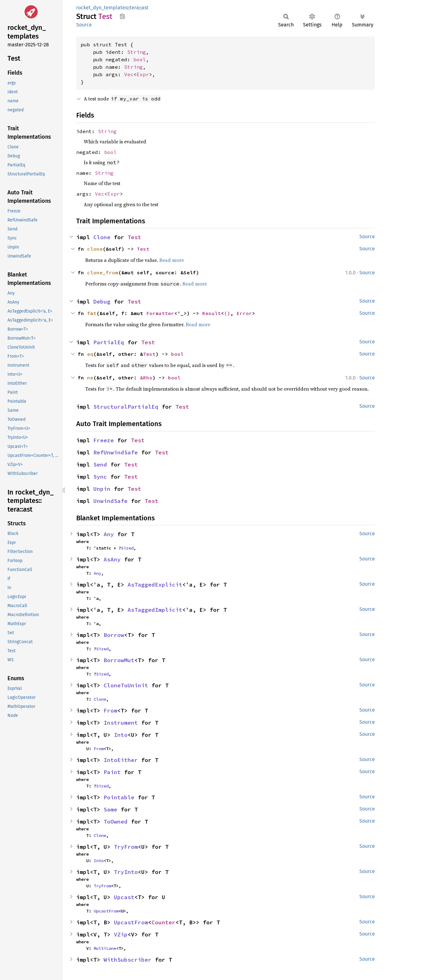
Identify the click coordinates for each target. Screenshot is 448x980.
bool (140, 59)
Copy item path (122, 16)
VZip (121, 934)
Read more (172, 260)
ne (90, 378)
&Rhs (146, 378)
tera (134, 8)
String (137, 52)
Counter (163, 922)
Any (109, 534)
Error (244, 313)
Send (100, 464)
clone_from (103, 272)
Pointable (119, 797)
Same (110, 809)
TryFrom (126, 847)
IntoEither (121, 760)
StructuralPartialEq (126, 407)
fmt (92, 313)
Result (212, 313)
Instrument (121, 723)
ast (145, 8)
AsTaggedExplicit (155, 585)
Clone (102, 237)
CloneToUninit (126, 685)
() (227, 313)
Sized (127, 548)
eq (90, 354)
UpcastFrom (106, 911)
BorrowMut (119, 660)
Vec (129, 74)
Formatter (160, 313)
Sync (100, 477)
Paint (112, 772)
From (110, 711)
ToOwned (116, 822)
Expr (143, 74)
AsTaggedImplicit (155, 610)
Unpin (102, 489)
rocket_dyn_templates (102, 8)
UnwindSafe (110, 501)
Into (121, 735)
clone (95, 249)
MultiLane (105, 948)
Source (84, 25)
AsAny (112, 559)
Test (134, 237)
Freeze (104, 440)
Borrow (114, 635)
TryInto (126, 872)
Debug (102, 302)
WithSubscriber (128, 960)
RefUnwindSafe (116, 452)
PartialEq (109, 342)
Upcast (124, 897)
